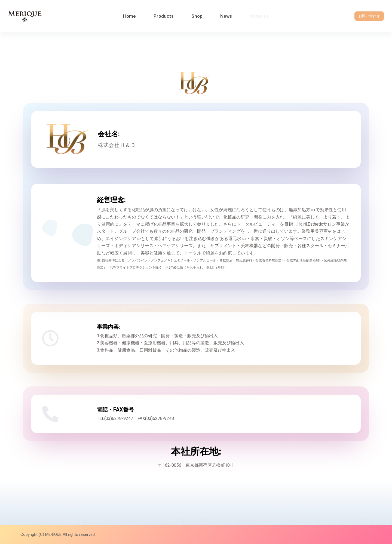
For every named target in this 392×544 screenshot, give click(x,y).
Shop (197, 16)
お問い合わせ (369, 16)
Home (129, 16)
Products (164, 16)
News (226, 16)
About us (259, 16)
